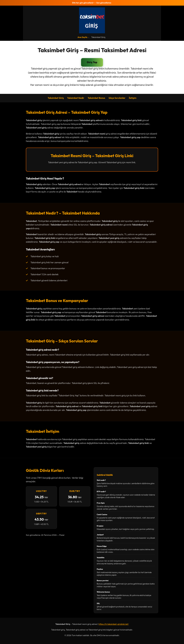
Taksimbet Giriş (56, 98)
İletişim (133, 98)
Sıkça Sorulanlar (117, 98)
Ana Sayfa (82, 37)
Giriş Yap (92, 62)
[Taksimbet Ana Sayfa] (92, 20)
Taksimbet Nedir (76, 98)
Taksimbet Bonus (96, 98)
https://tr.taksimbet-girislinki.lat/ (114, 624)
